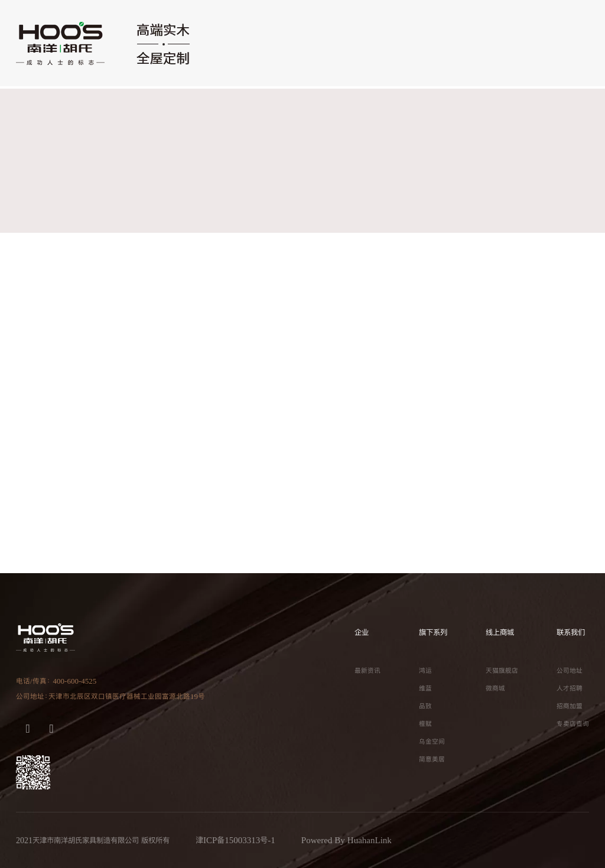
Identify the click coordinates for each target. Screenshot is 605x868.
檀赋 (425, 724)
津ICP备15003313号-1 (235, 840)
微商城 (495, 688)
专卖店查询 (573, 724)
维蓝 (425, 688)
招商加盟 (570, 706)
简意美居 (432, 759)
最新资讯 (367, 671)
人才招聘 (570, 688)
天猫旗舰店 (502, 671)
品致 (425, 706)
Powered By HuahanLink (347, 840)
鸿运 (425, 671)
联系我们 (571, 632)
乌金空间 (432, 742)
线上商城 (500, 632)
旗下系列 (433, 632)
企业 (362, 632)
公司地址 (570, 671)
